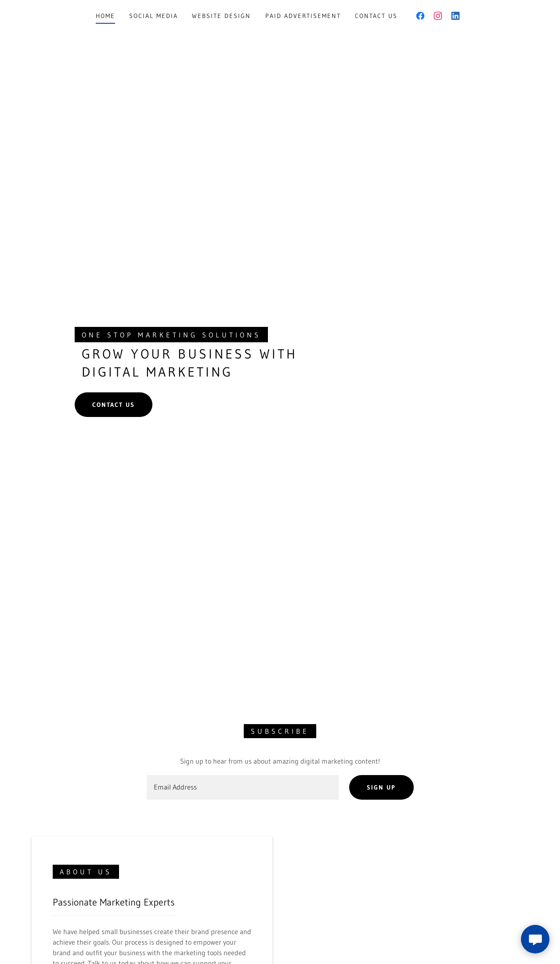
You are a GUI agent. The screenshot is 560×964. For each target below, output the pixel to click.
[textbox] (243, 787)
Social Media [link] (154, 16)
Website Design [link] (221, 16)
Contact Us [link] (376, 16)
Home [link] (105, 16)
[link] (420, 16)
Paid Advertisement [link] (303, 16)
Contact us (114, 405)
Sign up (381, 787)
